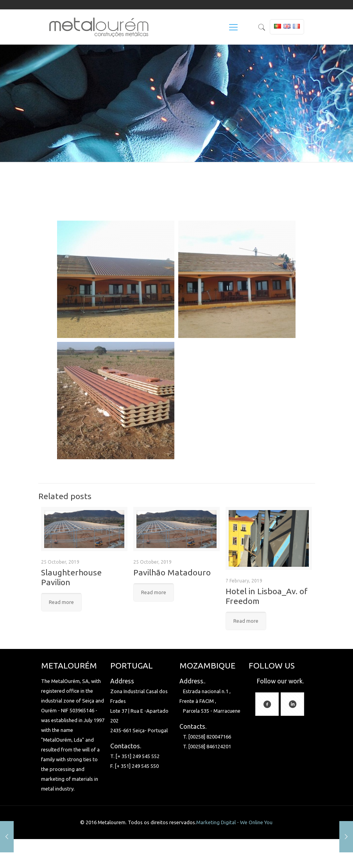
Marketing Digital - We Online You (234, 822)
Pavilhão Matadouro (172, 572)
